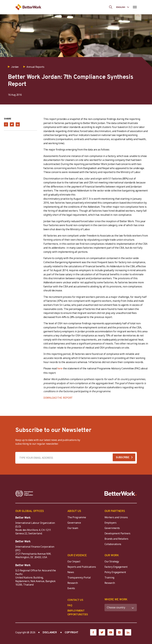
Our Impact (74, 561)
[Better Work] (121, 494)
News (71, 572)
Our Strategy (112, 561)
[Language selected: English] (123, 7)
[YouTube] (111, 632)
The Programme (77, 517)
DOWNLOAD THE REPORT (58, 398)
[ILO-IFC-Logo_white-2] (24, 494)
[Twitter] (102, 632)
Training (109, 578)
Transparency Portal (79, 578)
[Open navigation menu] (135, 7)
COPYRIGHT (72, 633)
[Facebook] (93, 632)
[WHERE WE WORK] (121, 608)
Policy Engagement (116, 572)
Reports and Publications (82, 567)
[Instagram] (119, 632)
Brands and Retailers (116, 539)
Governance (74, 523)
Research (73, 583)
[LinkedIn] (128, 632)
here (60, 369)
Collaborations (113, 544)
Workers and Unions (116, 517)
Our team (73, 528)
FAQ (70, 605)
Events (71, 588)
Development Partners (118, 533)
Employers (110, 523)
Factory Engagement (116, 567)
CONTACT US (75, 600)
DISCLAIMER (50, 633)
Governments (112, 528)
